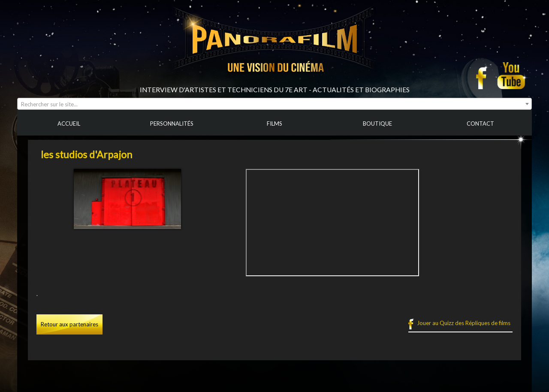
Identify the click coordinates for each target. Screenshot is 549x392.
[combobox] (274, 104)
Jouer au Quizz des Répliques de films (464, 323)
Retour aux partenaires (69, 324)
